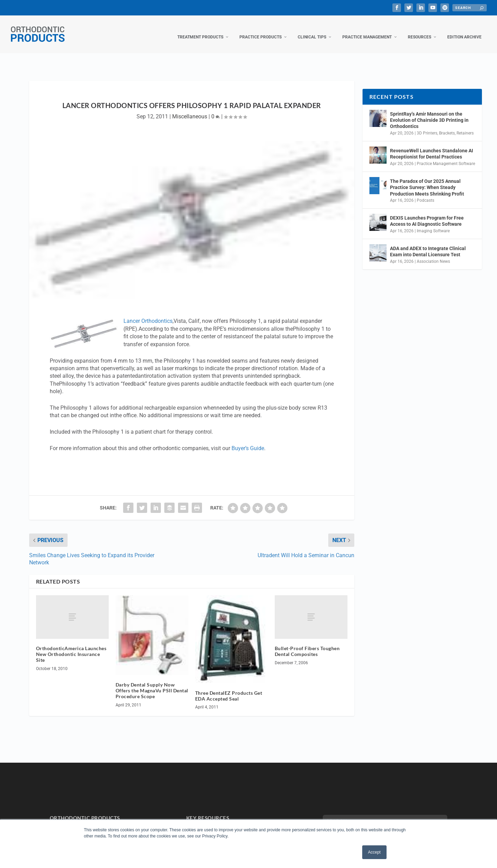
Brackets (447, 126)
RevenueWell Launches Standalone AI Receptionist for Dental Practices (431, 147)
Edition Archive (464, 30)
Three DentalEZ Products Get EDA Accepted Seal (229, 689)
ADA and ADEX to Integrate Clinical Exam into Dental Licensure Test (428, 245)
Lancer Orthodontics (148, 314)
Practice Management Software (446, 157)
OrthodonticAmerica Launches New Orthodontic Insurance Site (71, 647)
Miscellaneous (190, 110)
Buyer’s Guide (248, 441)
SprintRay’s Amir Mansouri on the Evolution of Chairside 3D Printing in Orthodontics (429, 113)
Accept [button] (374, 852)
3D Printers (427, 126)
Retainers (465, 126)
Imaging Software (433, 224)
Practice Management (367, 30)
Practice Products (261, 30)
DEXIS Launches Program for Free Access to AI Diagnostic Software (427, 214)
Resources (419, 30)
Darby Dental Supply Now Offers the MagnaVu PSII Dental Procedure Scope (152, 684)
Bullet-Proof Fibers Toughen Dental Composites (307, 644)
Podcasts (425, 193)
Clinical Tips (312, 30)
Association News (433, 255)
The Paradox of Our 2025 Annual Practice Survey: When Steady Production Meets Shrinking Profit (427, 180)
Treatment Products (200, 30)
